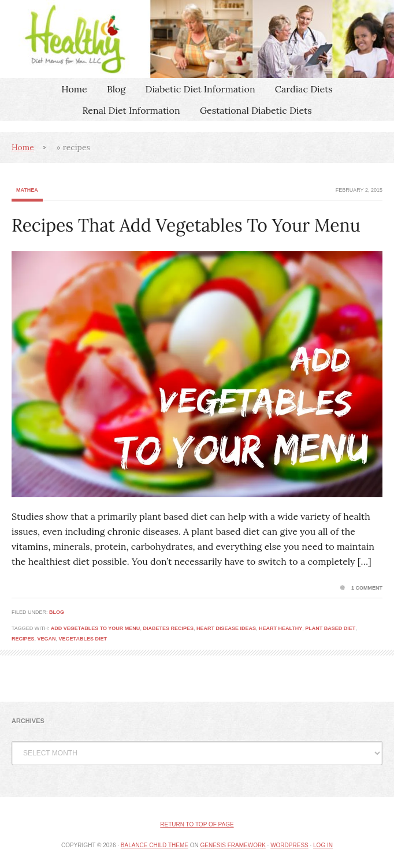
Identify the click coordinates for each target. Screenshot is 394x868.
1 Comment (367, 588)
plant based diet (330, 628)
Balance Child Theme (155, 845)
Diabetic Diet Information (200, 89)
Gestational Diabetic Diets (256, 110)
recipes (23, 639)
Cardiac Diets (304, 89)
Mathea (27, 190)
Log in (323, 845)
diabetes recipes (168, 628)
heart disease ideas (226, 628)
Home (74, 89)
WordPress (289, 845)
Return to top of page (197, 824)
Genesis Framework (233, 845)
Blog (116, 89)
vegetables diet (83, 639)
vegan (47, 639)
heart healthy (280, 628)
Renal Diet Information (131, 110)
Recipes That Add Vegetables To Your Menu (186, 225)
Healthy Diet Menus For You (197, 39)
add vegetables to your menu (96, 628)
